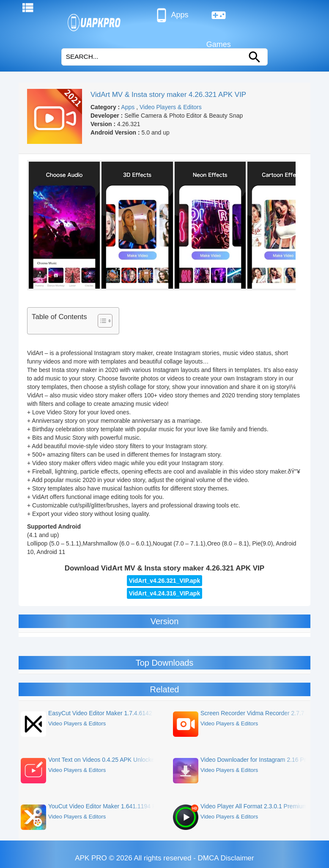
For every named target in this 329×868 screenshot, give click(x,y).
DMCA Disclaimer (226, 858)
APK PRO (91, 858)
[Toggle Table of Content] (101, 321)
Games (219, 19)
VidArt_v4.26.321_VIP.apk (164, 581)
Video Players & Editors (171, 107)
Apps (171, 15)
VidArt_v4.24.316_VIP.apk (164, 593)
